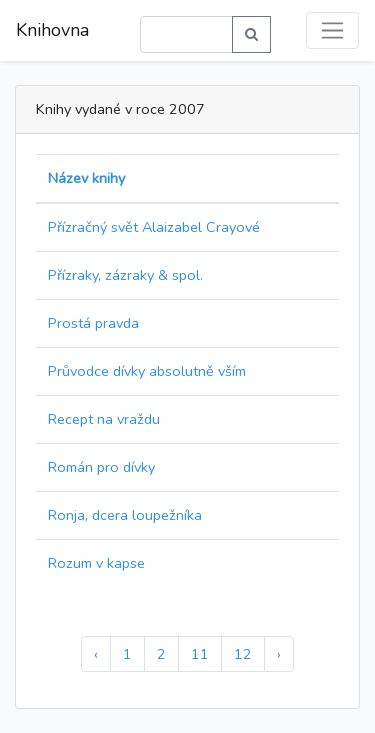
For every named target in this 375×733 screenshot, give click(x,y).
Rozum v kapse (96, 563)
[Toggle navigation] (332, 30)
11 (200, 654)
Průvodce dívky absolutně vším (147, 371)
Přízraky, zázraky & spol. (125, 275)
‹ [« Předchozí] (96, 654)
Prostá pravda (93, 323)
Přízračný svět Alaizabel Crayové (154, 227)
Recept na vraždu (104, 419)
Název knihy (86, 178)
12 (243, 654)
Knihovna (52, 30)
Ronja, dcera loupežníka (125, 515)
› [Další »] (279, 654)
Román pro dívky (101, 467)
